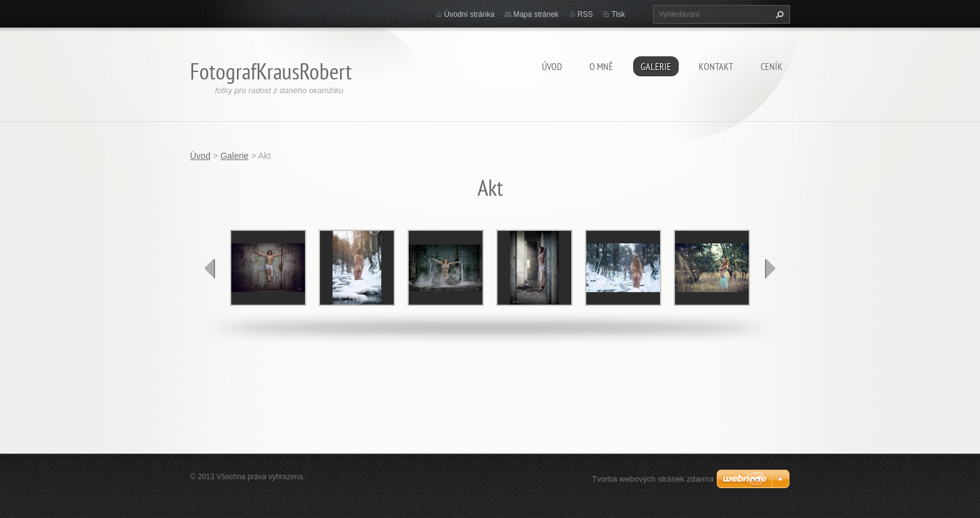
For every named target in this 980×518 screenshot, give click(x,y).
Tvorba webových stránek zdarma (653, 479)
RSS (585, 14)
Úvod (552, 66)
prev (210, 268)
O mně (601, 66)
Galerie (656, 66)
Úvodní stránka (470, 14)
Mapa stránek (536, 14)
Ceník (772, 66)
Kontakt (716, 66)
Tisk (618, 14)
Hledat (778, 14)
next (770, 268)
